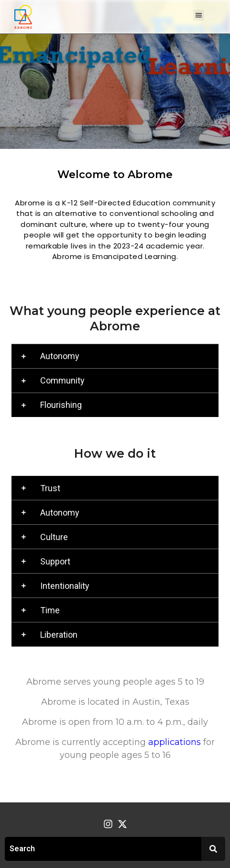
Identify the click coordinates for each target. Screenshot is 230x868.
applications (175, 742)
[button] (199, 15)
